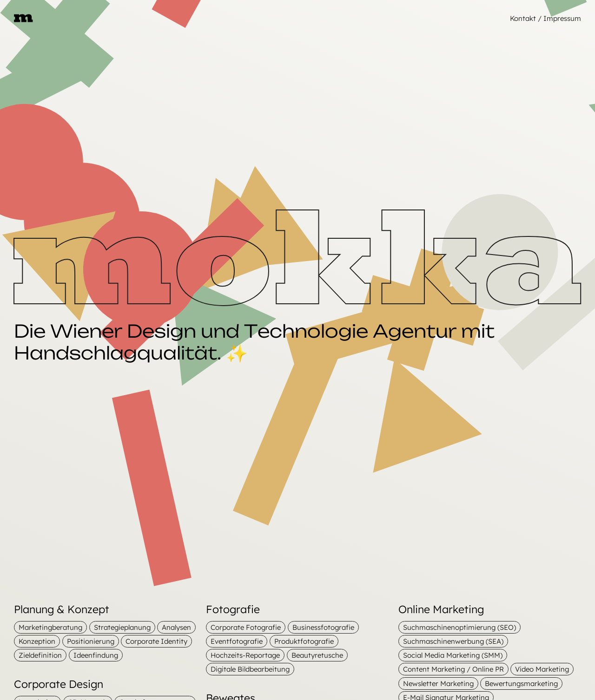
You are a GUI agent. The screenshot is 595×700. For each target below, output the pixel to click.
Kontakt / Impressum (545, 18)
